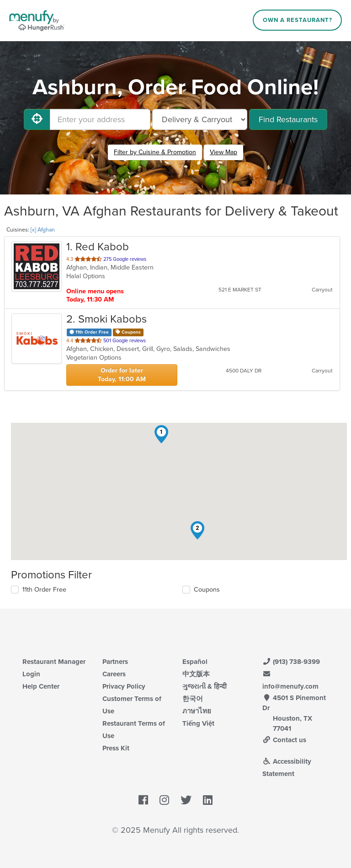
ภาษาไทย (197, 711)
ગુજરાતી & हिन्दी (205, 686)
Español (195, 662)
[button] (161, 434)
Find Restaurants (288, 119)
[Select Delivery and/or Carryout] (200, 119)
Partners (115, 662)
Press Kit (116, 748)
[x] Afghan (43, 230)
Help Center (41, 686)
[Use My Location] (37, 119)
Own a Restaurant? (298, 20)
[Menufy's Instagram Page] (164, 800)
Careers (114, 674)
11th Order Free (44, 590)
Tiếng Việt (198, 723)
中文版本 (196, 674)
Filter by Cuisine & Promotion (155, 152)
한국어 (193, 699)
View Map (223, 152)
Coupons (207, 590)
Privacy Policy (124, 686)
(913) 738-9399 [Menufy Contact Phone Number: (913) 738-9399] (291, 662)
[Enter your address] (100, 119)
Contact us (284, 740)
